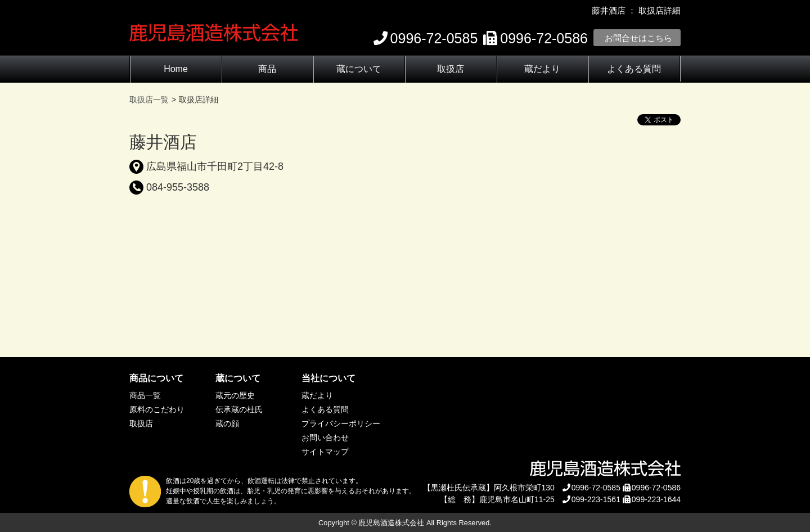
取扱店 (451, 69)
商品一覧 (145, 395)
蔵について (359, 69)
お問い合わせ (325, 438)
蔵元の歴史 (235, 395)
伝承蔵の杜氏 (239, 409)
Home (176, 69)
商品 (267, 69)
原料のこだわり (157, 409)
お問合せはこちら (638, 38)
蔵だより (542, 69)
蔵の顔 (227, 423)
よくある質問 (634, 69)
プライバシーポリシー (341, 423)
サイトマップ (325, 452)
